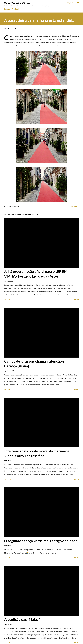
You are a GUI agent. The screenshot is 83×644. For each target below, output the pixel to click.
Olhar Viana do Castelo (17, 3)
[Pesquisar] (70, 3)
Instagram (8, 9)
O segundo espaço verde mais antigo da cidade (41, 541)
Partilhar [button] (74, 206)
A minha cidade (16, 206)
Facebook (15, 9)
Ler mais (76, 300)
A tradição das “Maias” (22, 619)
